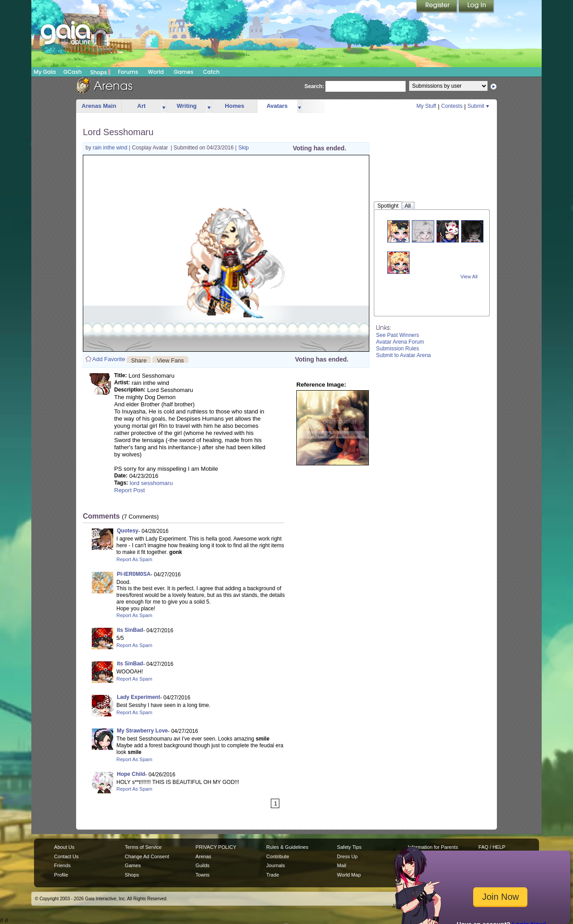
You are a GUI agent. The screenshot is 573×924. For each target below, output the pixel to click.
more (164, 106)
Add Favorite (109, 359)
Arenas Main (99, 106)
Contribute (278, 856)
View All (469, 277)
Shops (100, 72)
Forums (128, 72)
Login (476, 7)
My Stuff (426, 106)
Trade (273, 875)
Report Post (130, 490)
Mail (342, 865)
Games (184, 72)
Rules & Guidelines (287, 847)
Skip (243, 148)
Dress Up (347, 856)
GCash (73, 72)
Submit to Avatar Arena (404, 355)
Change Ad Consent (147, 856)
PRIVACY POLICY (216, 847)
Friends (62, 865)
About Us (64, 847)
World (156, 72)
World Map (349, 875)
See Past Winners (398, 335)
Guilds (203, 865)
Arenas (203, 856)
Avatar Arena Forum (400, 342)
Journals (276, 865)
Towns (203, 875)
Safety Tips (349, 847)
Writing (187, 106)
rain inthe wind (111, 148)
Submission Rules (398, 349)
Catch (212, 72)
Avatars (277, 106)
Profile (61, 875)
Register (437, 7)
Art (142, 106)
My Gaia (45, 72)
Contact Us (66, 856)
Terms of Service (143, 847)
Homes (234, 106)
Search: (314, 86)
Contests (452, 106)
